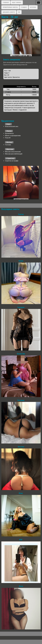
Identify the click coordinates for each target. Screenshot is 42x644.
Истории (33, 7)
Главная (6, 2)
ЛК (19, 12)
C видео (24, 7)
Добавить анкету (9, 12)
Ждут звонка (17, 2)
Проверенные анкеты (10, 7)
